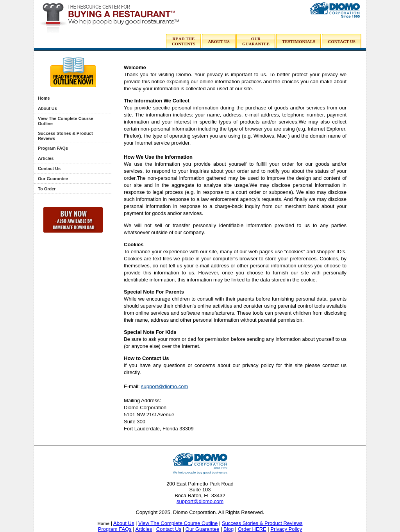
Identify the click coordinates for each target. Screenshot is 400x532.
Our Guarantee (53, 179)
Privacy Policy (286, 529)
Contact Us (49, 168)
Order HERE (252, 529)
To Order (47, 189)
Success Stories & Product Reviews (262, 523)
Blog (229, 529)
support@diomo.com (164, 386)
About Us (47, 108)
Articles (46, 158)
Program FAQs (53, 148)
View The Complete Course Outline (178, 523)
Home (44, 98)
